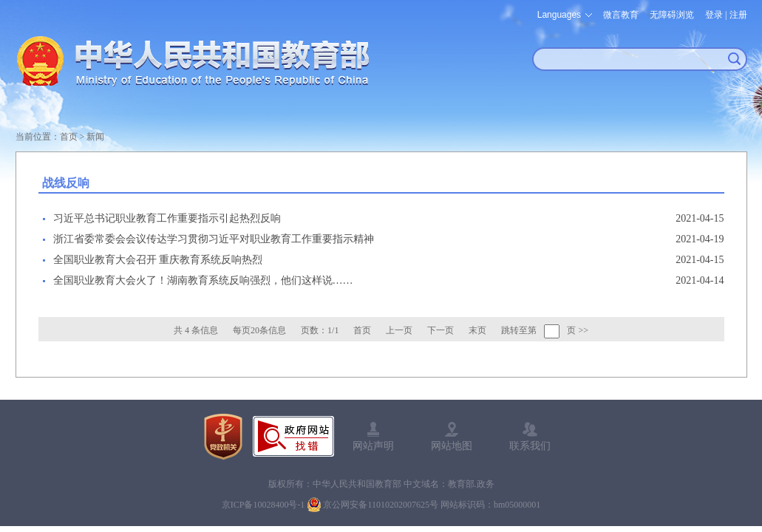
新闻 (95, 137)
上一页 (399, 330)
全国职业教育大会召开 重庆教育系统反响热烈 (158, 260)
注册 (738, 15)
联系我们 (530, 446)
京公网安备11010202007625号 (381, 505)
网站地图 (452, 446)
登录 (714, 15)
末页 (477, 330)
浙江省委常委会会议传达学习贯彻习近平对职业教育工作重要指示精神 (214, 239)
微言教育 (621, 15)
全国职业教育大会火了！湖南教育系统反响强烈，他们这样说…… (203, 280)
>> (583, 330)
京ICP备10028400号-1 (263, 505)
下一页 (440, 330)
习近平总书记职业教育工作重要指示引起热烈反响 (167, 218)
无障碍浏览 (672, 15)
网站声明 (373, 446)
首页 (69, 137)
